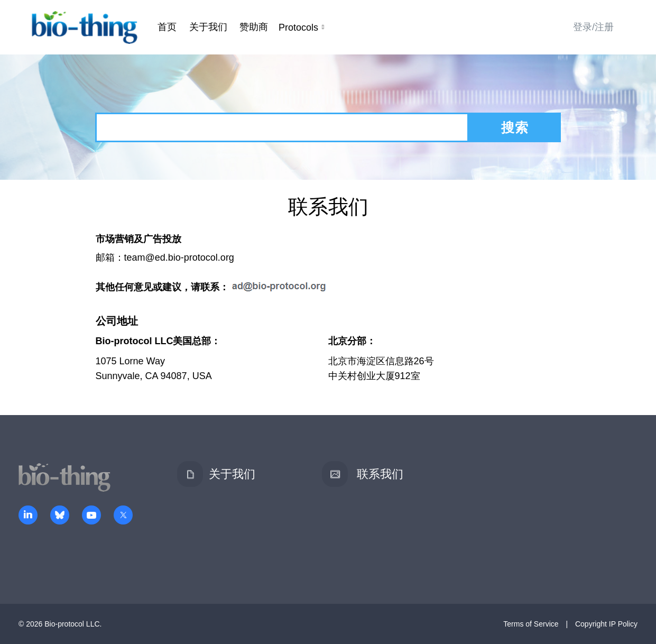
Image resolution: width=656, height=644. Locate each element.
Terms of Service (531, 624)
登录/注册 (593, 27)
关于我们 (208, 27)
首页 (167, 27)
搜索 (515, 127)
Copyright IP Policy (606, 624)
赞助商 (254, 27)
